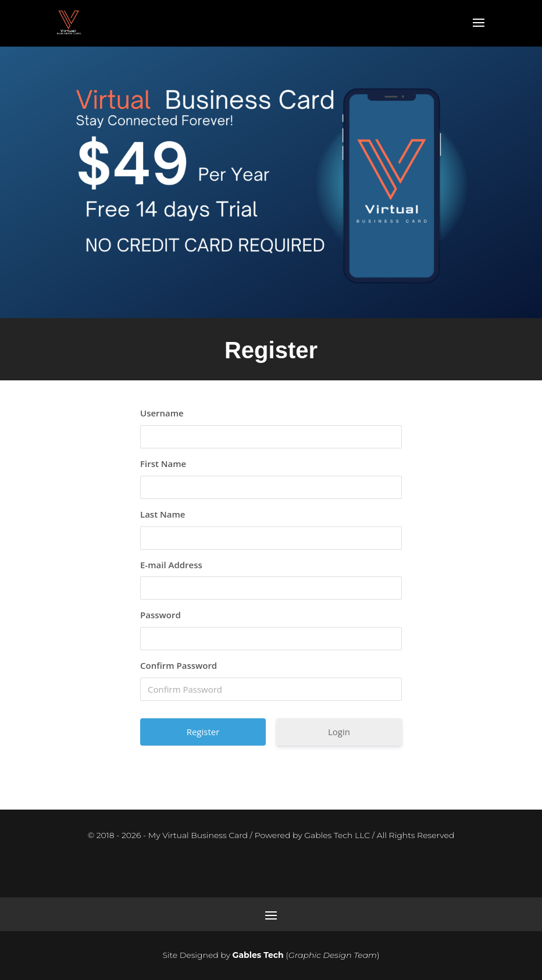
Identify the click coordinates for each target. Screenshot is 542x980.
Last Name (163, 514)
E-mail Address (171, 565)
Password (161, 615)
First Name (163, 464)
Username (162, 413)
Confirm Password (179, 665)
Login (339, 732)
